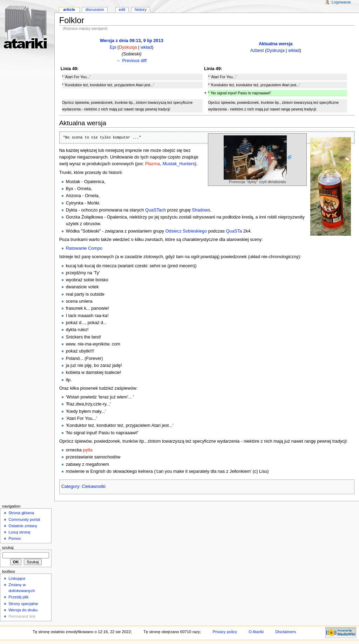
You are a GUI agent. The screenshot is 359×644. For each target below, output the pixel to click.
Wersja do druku (23, 610)
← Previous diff (131, 61)
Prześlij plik (18, 597)
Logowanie (341, 2)
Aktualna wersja (276, 44)
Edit (122, 9)
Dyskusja (128, 47)
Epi (113, 47)
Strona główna (21, 513)
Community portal (24, 519)
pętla (88, 450)
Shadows (201, 210)
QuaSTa (234, 231)
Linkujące (17, 578)
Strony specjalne (23, 604)
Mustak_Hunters (178, 164)
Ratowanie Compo (84, 248)
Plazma (153, 164)
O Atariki (256, 632)
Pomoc (15, 538)
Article (69, 9)
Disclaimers (286, 632)
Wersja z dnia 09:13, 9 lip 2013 (132, 41)
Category (70, 487)
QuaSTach (155, 210)
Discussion (94, 9)
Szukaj (8, 548)
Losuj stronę (19, 532)
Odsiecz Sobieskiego (186, 231)
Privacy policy (225, 632)
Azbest (257, 51)
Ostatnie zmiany (23, 526)
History (141, 9)
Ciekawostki (94, 487)
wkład (146, 47)
